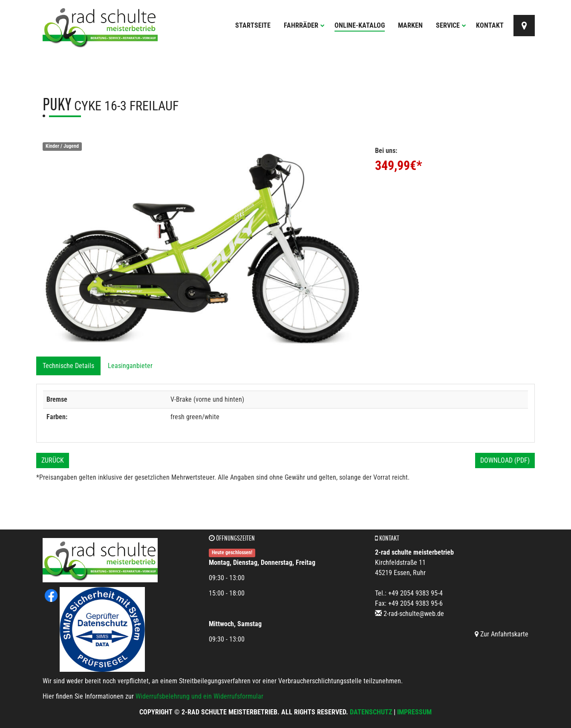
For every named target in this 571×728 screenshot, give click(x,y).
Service (451, 25)
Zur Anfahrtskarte (502, 634)
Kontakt (490, 25)
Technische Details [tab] (68, 366)
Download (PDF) (505, 460)
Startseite (253, 25)
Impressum (414, 712)
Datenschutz (371, 712)
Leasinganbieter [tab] (130, 366)
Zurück (53, 460)
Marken (410, 25)
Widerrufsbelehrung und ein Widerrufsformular (199, 696)
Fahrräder (304, 25)
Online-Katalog (360, 25)
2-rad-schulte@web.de (414, 614)
